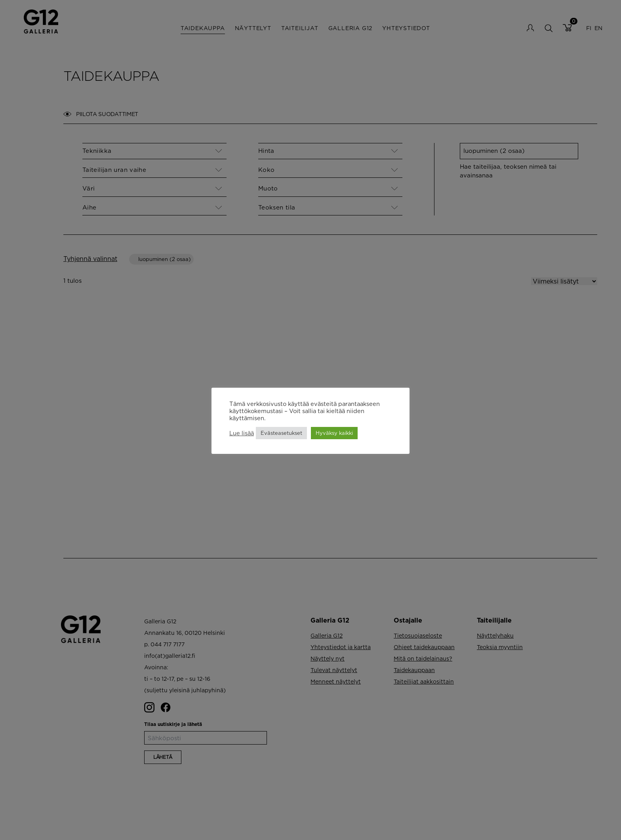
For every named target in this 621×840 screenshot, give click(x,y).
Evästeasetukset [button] (281, 433)
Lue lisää (242, 433)
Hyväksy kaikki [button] (334, 433)
